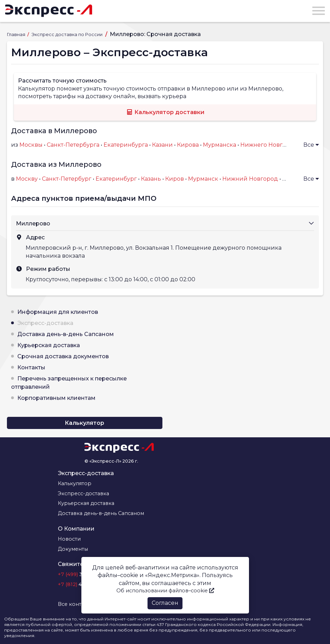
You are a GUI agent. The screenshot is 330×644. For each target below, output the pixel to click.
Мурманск (203, 179)
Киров (175, 179)
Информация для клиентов (58, 312)
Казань (151, 179)
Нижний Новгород (250, 179)
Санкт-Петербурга (73, 145)
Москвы (31, 145)
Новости (69, 539)
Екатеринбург (116, 179)
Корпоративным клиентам (56, 398)
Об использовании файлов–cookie (165, 591)
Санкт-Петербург (67, 179)
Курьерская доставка (49, 345)
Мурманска (220, 145)
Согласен (165, 603)
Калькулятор (84, 423)
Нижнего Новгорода (270, 145)
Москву (27, 179)
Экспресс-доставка (45, 323)
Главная (17, 35)
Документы (73, 549)
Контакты (31, 367)
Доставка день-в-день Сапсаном (66, 334)
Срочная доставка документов (63, 356)
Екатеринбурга (126, 145)
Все (311, 145)
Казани (162, 145)
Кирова (188, 145)
